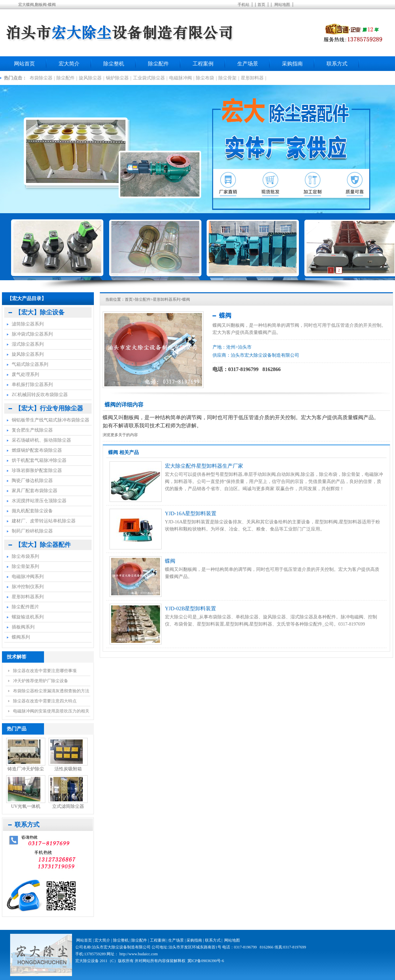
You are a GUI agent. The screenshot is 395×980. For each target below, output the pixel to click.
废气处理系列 (25, 374)
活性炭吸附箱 (68, 769)
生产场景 (248, 64)
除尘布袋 (205, 78)
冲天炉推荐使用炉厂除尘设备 (41, 681)
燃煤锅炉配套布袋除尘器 (37, 450)
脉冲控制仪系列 (28, 587)
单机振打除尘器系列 (32, 385)
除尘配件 (158, 64)
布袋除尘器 (41, 78)
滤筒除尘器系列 (28, 324)
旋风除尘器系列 (28, 354)
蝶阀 (186, 299)
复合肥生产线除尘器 (32, 430)
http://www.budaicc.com (139, 954)
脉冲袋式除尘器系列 (32, 334)
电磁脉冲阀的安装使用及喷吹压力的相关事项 (51, 712)
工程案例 (203, 64)
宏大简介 (69, 64)
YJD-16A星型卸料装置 (191, 513)
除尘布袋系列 (25, 556)
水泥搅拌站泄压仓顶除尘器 (39, 501)
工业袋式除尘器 (149, 78)
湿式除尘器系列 (28, 344)
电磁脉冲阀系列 (28, 577)
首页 (261, 5)
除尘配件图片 (25, 607)
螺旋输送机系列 (28, 617)
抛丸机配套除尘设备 (32, 511)
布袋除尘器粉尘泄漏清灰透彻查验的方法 (51, 691)
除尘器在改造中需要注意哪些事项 (45, 671)
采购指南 (292, 64)
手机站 (243, 5)
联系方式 (337, 64)
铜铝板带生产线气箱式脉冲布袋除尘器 (51, 420)
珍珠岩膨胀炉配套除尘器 (37, 470)
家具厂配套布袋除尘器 (35, 491)
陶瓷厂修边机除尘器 (32, 481)
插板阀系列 (23, 627)
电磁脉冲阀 (181, 78)
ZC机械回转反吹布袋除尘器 (40, 395)
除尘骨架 (227, 78)
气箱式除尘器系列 (30, 364)
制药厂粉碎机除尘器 (32, 531)
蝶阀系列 (21, 637)
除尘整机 (114, 64)
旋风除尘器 (90, 78)
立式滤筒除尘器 (68, 806)
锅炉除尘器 (117, 78)
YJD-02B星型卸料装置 (190, 608)
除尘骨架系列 (25, 566)
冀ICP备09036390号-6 (206, 961)
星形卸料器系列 (167, 299)
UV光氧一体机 (26, 806)
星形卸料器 (252, 78)
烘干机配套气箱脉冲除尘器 (39, 460)
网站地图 (282, 5)
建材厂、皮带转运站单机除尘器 (44, 521)
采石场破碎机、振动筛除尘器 (41, 440)
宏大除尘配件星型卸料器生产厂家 (204, 466)
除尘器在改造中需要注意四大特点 (45, 701)
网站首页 (24, 64)
